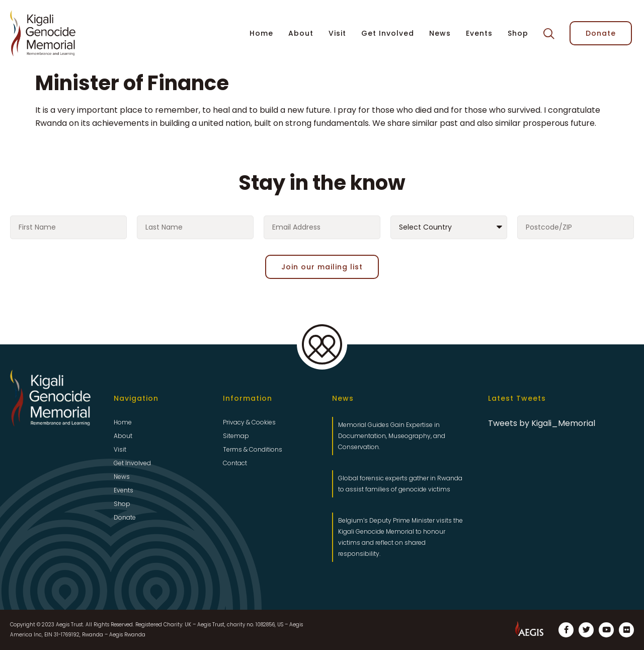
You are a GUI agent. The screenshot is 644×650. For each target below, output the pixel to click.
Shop (518, 33)
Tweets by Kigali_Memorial (542, 423)
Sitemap (236, 436)
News (440, 33)
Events (479, 33)
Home (261, 33)
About (301, 33)
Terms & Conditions (253, 449)
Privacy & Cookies (249, 422)
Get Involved (388, 33)
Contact (235, 463)
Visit (337, 33)
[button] (549, 34)
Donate (125, 517)
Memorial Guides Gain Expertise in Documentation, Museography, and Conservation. (392, 436)
